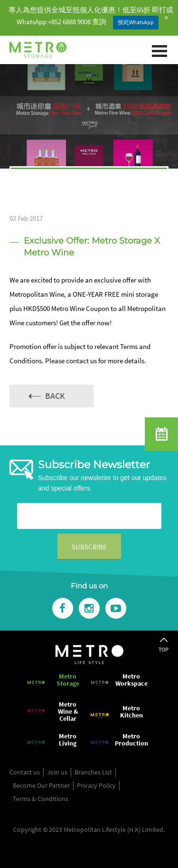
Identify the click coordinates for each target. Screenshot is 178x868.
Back (55, 396)
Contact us (25, 772)
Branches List (93, 772)
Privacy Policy (96, 785)
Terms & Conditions (41, 799)
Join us (57, 772)
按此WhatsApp (136, 22)
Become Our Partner (41, 785)
